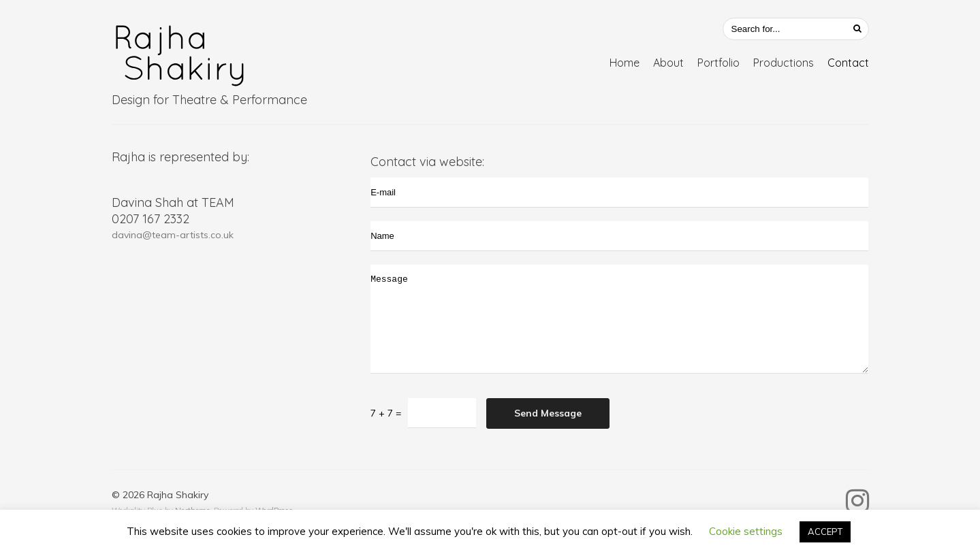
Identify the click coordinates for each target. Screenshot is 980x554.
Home (625, 63)
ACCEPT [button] (825, 532)
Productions (784, 63)
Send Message (548, 413)
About (668, 63)
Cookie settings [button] (746, 531)
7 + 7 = (386, 413)
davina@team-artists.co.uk (173, 235)
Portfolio (718, 63)
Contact (848, 63)
